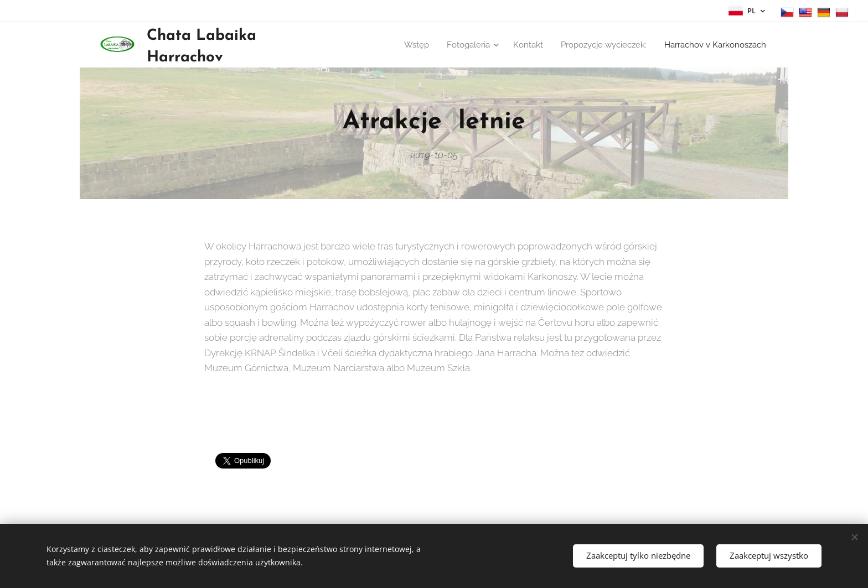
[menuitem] (468, 45)
